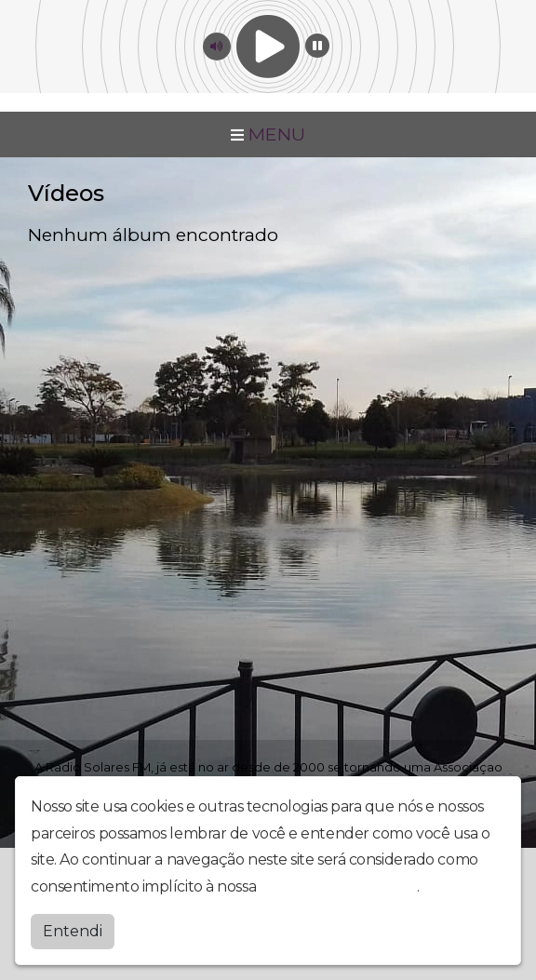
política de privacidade (339, 886)
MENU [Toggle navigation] (268, 134)
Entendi (73, 930)
